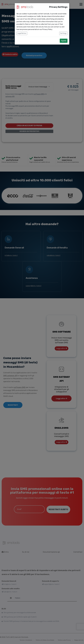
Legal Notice (22, 33)
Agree (64, 41)
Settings (63, 33)
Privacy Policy (47, 29)
